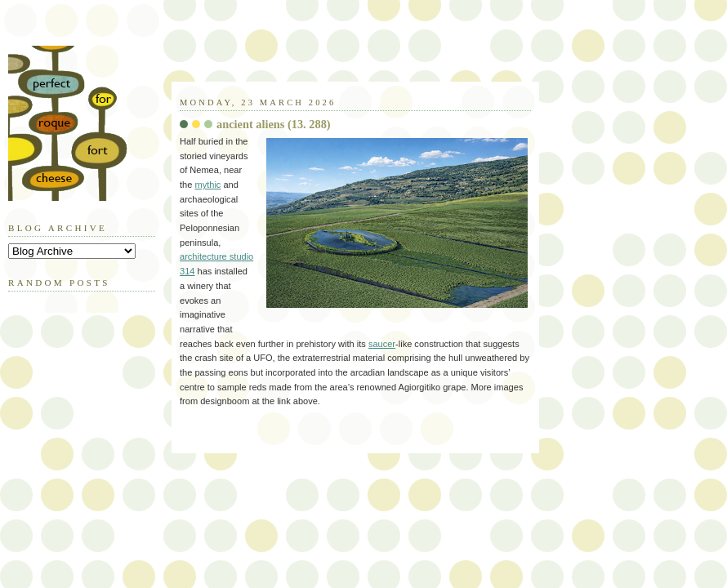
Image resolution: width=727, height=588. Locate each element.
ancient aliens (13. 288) (274, 124)
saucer (382, 344)
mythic (207, 185)
